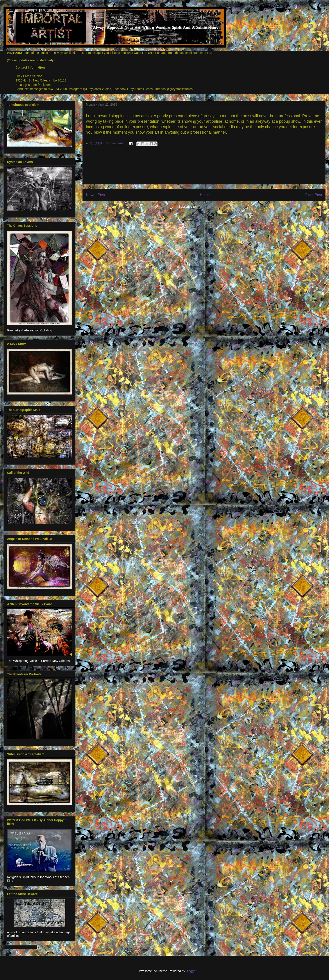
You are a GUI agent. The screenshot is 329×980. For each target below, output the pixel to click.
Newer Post (96, 195)
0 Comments (115, 143)
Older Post (313, 195)
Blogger (191, 971)
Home (205, 195)
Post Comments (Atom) (213, 207)
